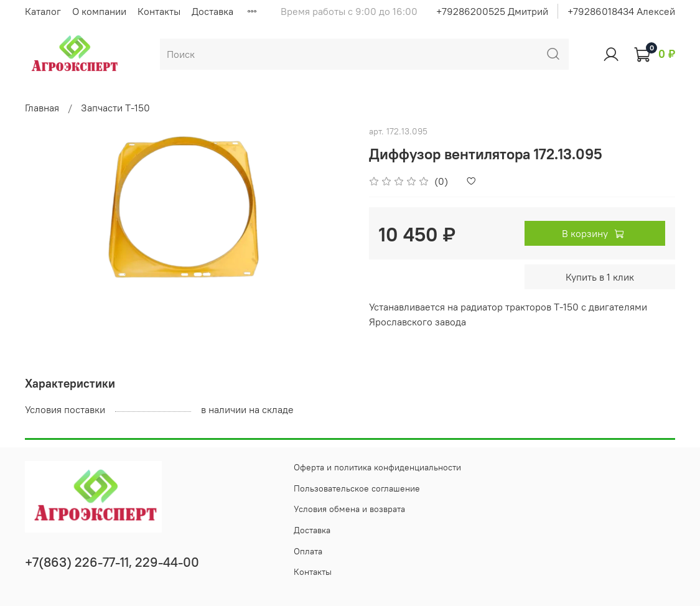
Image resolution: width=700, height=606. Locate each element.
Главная (42, 108)
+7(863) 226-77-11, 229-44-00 (112, 562)
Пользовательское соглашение (357, 488)
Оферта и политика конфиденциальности (377, 467)
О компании (99, 11)
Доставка (212, 11)
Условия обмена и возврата (349, 509)
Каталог (43, 11)
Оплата (308, 551)
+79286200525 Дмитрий (492, 11)
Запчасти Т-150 (115, 108)
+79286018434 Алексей (621, 11)
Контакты (159, 11)
